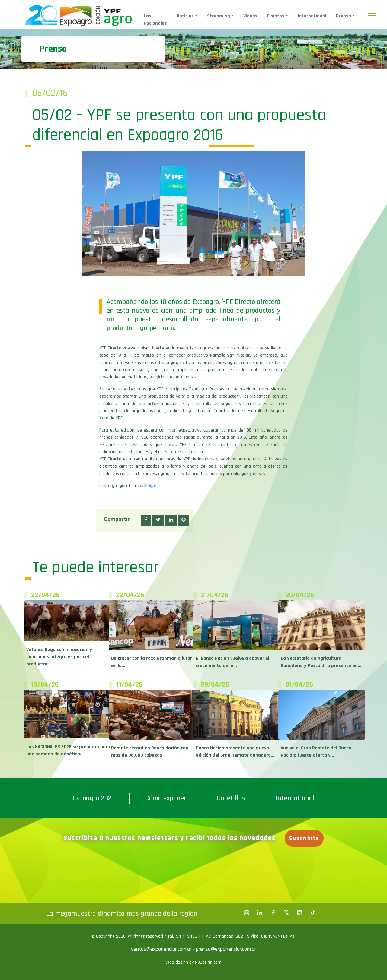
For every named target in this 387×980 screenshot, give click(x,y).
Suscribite (305, 838)
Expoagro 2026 (94, 798)
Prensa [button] (344, 16)
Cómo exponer (166, 798)
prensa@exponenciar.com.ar (226, 949)
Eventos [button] (276, 16)
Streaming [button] (219, 16)
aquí (152, 486)
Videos (250, 16)
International (312, 16)
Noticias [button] (185, 16)
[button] (146, 520)
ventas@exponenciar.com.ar (162, 949)
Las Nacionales (155, 20)
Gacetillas (231, 798)
